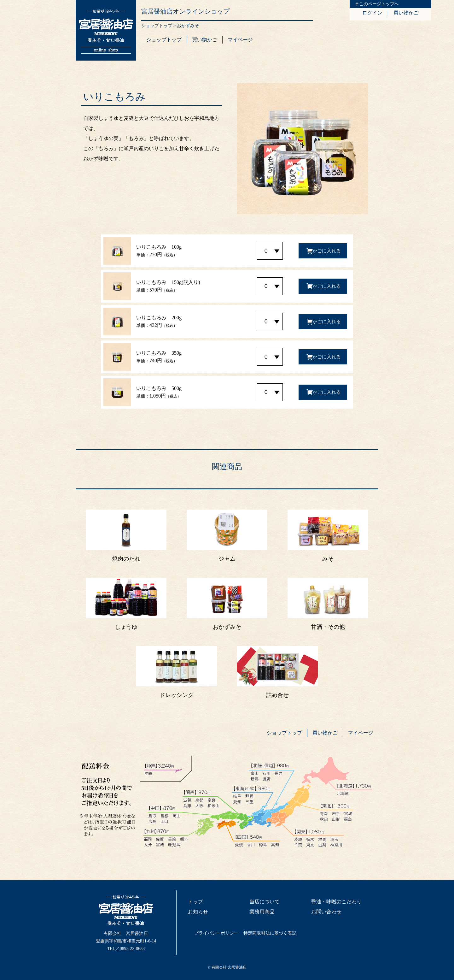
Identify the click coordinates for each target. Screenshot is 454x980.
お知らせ (198, 912)
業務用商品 (262, 912)
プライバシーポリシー (216, 933)
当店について (265, 902)
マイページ (240, 40)
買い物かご (406, 13)
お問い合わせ (326, 912)
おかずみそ (188, 26)
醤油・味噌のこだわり (336, 902)
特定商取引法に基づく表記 (270, 933)
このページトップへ (379, 4)
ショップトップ (157, 26)
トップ (195, 902)
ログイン (372, 13)
